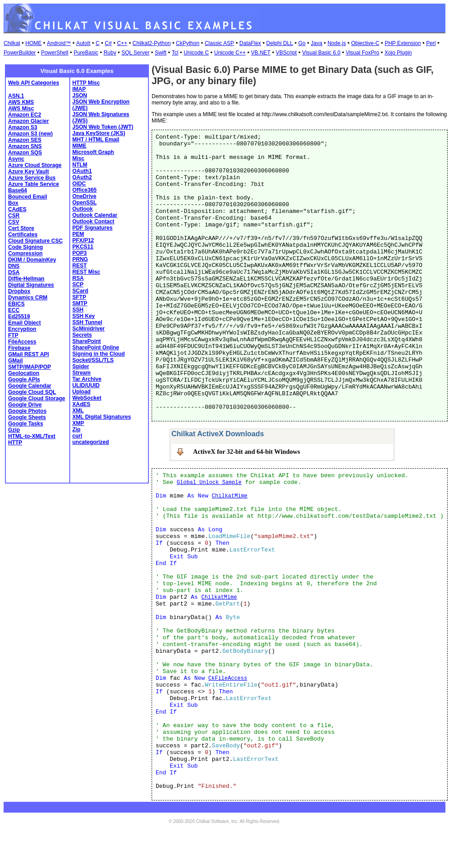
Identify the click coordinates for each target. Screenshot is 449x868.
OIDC (79, 184)
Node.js (337, 43)
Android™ (59, 43)
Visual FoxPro (362, 53)
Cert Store (21, 228)
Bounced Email (28, 197)
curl (77, 436)
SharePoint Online (96, 348)
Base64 (18, 190)
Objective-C (365, 43)
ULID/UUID (86, 385)
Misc (79, 158)
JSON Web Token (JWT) (103, 127)
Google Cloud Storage (37, 398)
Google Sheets (27, 417)
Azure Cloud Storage (35, 165)
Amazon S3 (23, 127)
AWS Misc (21, 108)
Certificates (23, 235)
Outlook (83, 209)
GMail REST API (29, 354)
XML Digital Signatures (102, 417)
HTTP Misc (86, 83)
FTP (13, 335)
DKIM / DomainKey (32, 260)
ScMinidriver (89, 329)
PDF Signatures (92, 228)
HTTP (15, 443)
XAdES (81, 404)
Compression (25, 253)
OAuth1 (82, 171)
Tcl (175, 53)
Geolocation (24, 373)
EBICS (16, 304)
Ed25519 (19, 316)
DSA (14, 272)
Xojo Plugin (398, 53)
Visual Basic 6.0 (321, 53)
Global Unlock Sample (209, 483)
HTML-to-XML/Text (32, 436)
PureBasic (86, 53)
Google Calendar (30, 386)
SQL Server (135, 53)
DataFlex (250, 43)
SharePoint (87, 341)
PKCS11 (83, 247)
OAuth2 (82, 177)
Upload (82, 392)
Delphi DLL (280, 43)
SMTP (80, 303)
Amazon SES (25, 140)
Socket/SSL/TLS (93, 360)
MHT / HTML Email (96, 140)
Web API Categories (34, 83)
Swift (161, 53)
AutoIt (83, 43)
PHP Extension (403, 43)
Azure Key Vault (29, 172)
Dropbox (19, 291)
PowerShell (55, 53)
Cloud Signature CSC (35, 241)
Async (16, 159)
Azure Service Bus (32, 178)
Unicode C (196, 53)
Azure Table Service (34, 184)
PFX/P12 (83, 240)
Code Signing (25, 247)
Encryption (22, 329)
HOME (33, 43)
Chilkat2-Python (152, 43)
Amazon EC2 (25, 115)
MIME (79, 146)
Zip (76, 429)
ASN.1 (16, 96)
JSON (80, 95)
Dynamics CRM (28, 298)
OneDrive (84, 196)
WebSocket (87, 398)
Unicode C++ (230, 53)
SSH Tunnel (87, 322)
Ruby (110, 53)
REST (80, 266)
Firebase (19, 348)
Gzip (14, 430)
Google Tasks (26, 424)
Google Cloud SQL (32, 392)
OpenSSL (85, 203)
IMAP (79, 89)
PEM (78, 234)
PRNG (80, 259)
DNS (14, 266)
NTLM (80, 165)
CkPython (188, 43)
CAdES (17, 209)
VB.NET (261, 53)
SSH (78, 310)
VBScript (286, 53)
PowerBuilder (20, 53)
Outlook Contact (93, 222)
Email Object (25, 323)
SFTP (79, 297)
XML (78, 411)
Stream (82, 373)
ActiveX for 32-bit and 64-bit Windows (247, 452)
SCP (78, 285)
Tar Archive (87, 379)
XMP (78, 423)
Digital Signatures (31, 285)
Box (13, 203)
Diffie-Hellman (26, 279)
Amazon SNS (25, 146)
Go (302, 43)
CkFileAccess (228, 678)
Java (317, 43)
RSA (78, 278)
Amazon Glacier (29, 121)
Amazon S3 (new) (30, 134)
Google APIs (24, 380)
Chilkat (12, 43)
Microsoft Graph (93, 152)
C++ (122, 43)
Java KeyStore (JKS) (99, 133)
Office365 (85, 190)
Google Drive (25, 405)
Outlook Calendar (95, 215)
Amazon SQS (25, 153)
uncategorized (91, 442)
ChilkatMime (230, 496)
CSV (14, 222)
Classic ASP (219, 43)
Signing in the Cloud (99, 354)
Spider (81, 366)
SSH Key (84, 316)
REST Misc (86, 272)
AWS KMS (21, 102)
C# (108, 43)
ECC (14, 310)
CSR (14, 216)
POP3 (80, 253)
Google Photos (27, 411)
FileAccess (22, 342)
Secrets (82, 335)
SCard (80, 291)
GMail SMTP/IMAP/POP (29, 364)
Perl (431, 43)
